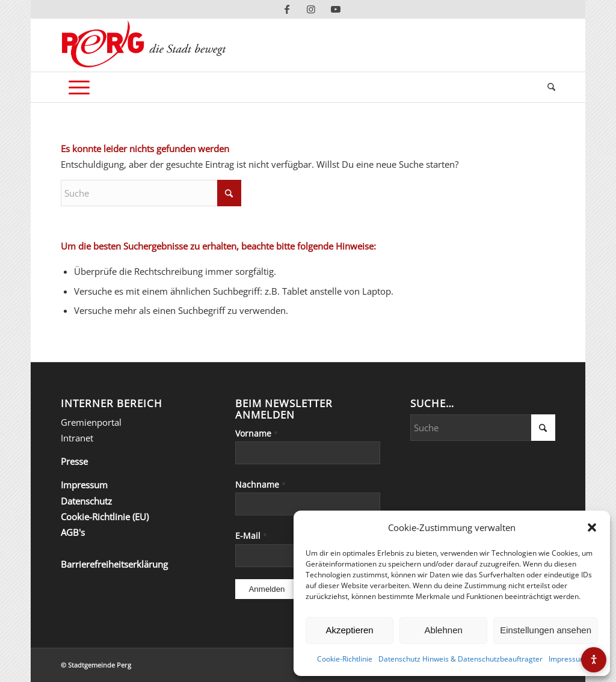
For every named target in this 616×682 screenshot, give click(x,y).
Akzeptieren (349, 630)
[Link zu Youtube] (336, 9)
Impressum (568, 659)
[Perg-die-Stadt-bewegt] (144, 45)
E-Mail (251, 536)
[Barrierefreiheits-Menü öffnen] (594, 660)
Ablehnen (443, 630)
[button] (592, 527)
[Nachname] (308, 504)
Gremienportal (91, 422)
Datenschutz (86, 501)
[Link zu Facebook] (287, 9)
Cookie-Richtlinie (345, 659)
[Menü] (79, 87)
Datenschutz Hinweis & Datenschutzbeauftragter (460, 659)
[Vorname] (308, 453)
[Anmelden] (266, 589)
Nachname (260, 484)
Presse (74, 461)
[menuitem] (547, 87)
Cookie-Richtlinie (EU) (105, 517)
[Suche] (547, 87)
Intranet (77, 438)
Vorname (257, 433)
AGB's (73, 532)
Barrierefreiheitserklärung (114, 564)
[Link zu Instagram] (311, 9)
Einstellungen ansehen (546, 630)
